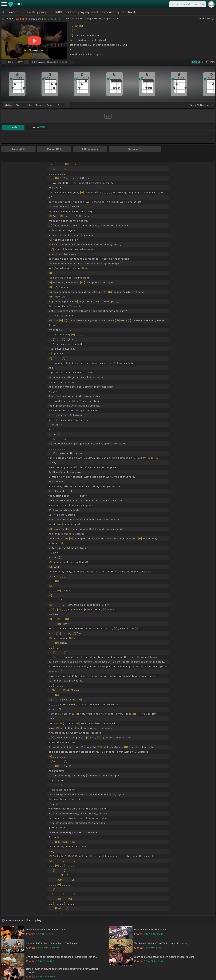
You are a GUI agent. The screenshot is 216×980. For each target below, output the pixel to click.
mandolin (39, 105)
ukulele (29, 105)
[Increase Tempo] (27, 62)
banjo (50, 105)
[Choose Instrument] (67, 105)
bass (60, 105)
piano (19, 105)
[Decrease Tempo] (4, 62)
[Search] (203, 4)
